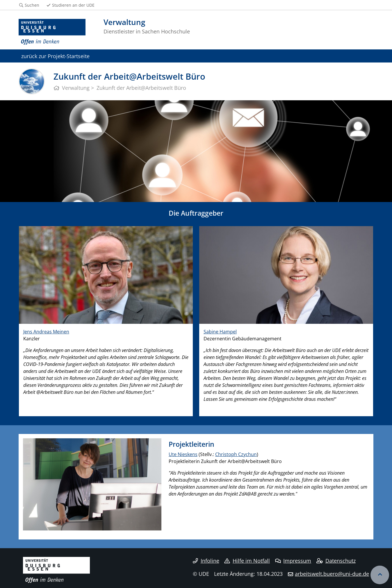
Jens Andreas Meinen (46, 332)
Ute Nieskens (183, 454)
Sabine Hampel (220, 332)
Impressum (293, 561)
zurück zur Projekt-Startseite (55, 56)
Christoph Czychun (236, 454)
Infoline (206, 561)
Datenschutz (336, 561)
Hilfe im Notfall (247, 561)
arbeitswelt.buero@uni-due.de (332, 574)
